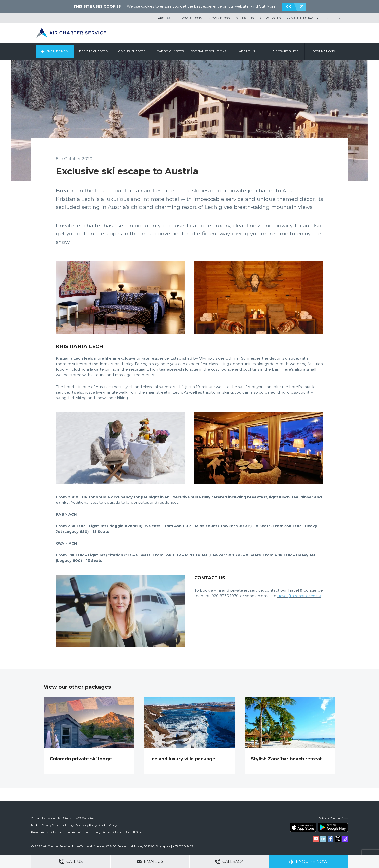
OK (288, 7)
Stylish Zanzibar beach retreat (286, 759)
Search (160, 18)
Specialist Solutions (209, 51)
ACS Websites (270, 18)
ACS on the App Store (303, 827)
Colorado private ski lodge (81, 759)
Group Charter (132, 51)
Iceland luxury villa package (183, 759)
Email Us (150, 861)
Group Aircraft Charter (78, 832)
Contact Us (245, 18)
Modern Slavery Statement (49, 825)
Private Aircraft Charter (46, 832)
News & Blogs (219, 18)
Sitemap (68, 818)
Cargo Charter (170, 51)
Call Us (71, 862)
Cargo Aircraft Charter (109, 832)
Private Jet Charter (303, 18)
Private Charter (94, 51)
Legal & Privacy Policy (83, 825)
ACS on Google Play (333, 827)
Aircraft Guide (285, 51)
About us (247, 51)
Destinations (324, 51)
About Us (54, 818)
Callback (229, 862)
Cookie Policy (108, 825)
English (331, 18)
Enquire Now (58, 51)
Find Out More (263, 6)
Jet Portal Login (189, 18)
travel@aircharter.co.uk (299, 596)
